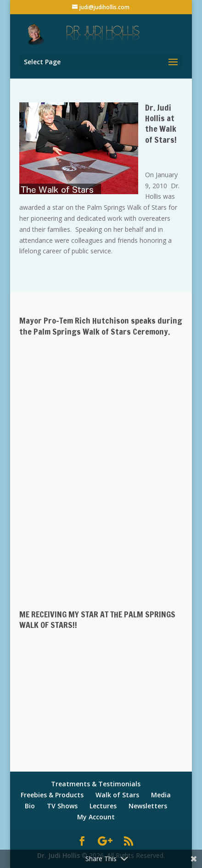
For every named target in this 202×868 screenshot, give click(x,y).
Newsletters (148, 806)
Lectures (103, 806)
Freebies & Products (52, 795)
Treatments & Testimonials (96, 784)
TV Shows (62, 806)
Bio (30, 806)
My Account (96, 817)
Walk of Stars (117, 795)
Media (161, 795)
